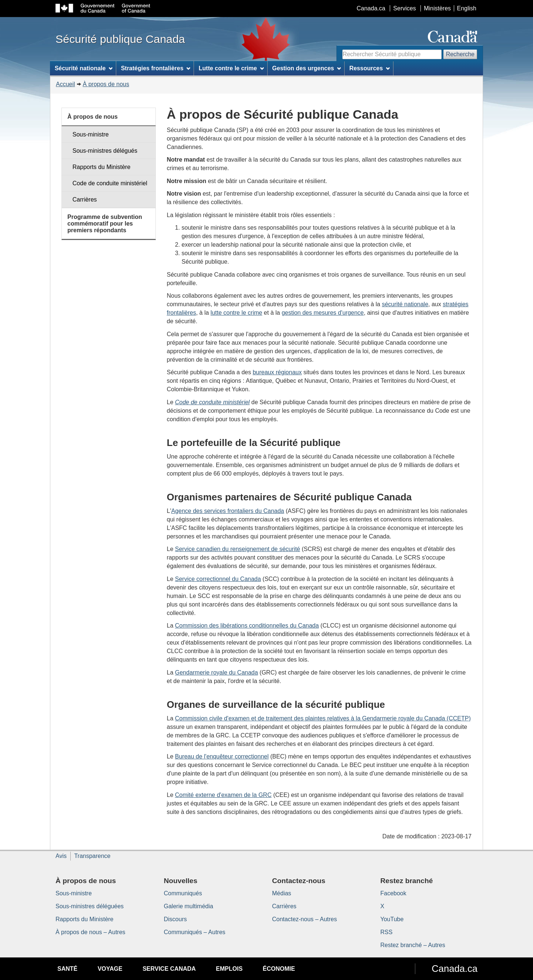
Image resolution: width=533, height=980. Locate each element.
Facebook (393, 893)
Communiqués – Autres (195, 932)
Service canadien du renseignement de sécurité (238, 549)
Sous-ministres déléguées (90, 906)
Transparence (92, 856)
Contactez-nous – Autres (304, 919)
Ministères (437, 8)
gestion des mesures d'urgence (323, 313)
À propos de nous (106, 84)
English (467, 8)
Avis (61, 856)
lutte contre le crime (237, 313)
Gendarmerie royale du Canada (217, 673)
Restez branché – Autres (413, 945)
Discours (175, 919)
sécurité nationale (405, 304)
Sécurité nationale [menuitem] (84, 68)
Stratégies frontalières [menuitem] (156, 68)
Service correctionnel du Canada (218, 579)
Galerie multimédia (189, 906)
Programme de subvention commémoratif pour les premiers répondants (105, 223)
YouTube (392, 919)
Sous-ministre (91, 134)
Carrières (85, 200)
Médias (282, 893)
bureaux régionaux (277, 372)
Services (404, 8)
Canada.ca (371, 8)
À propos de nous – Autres (90, 932)
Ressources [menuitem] (370, 68)
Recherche (460, 54)
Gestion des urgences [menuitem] (306, 68)
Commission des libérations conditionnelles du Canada (247, 626)
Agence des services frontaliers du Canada (227, 511)
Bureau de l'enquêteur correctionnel (222, 756)
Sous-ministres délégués (105, 151)
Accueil (66, 84)
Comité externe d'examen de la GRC (223, 795)
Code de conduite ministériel (110, 183)
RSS (387, 932)
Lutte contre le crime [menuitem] (231, 68)
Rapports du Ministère (102, 167)
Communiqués (183, 893)
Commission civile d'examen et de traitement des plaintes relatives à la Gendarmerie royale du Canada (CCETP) (323, 718)
